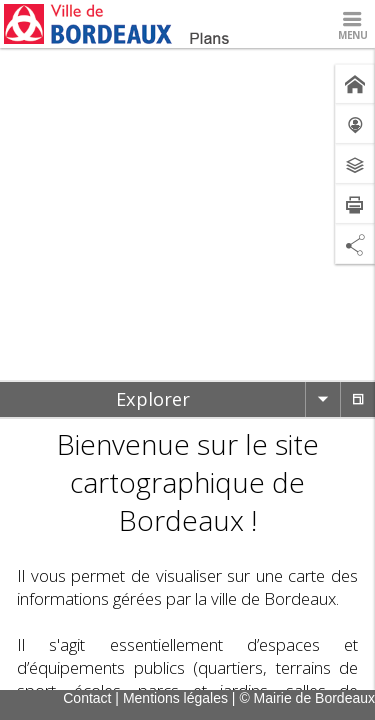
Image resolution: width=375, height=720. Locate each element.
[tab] (152, 399)
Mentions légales (175, 698)
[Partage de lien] (355, 244)
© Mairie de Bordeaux (307, 698)
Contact (87, 698)
